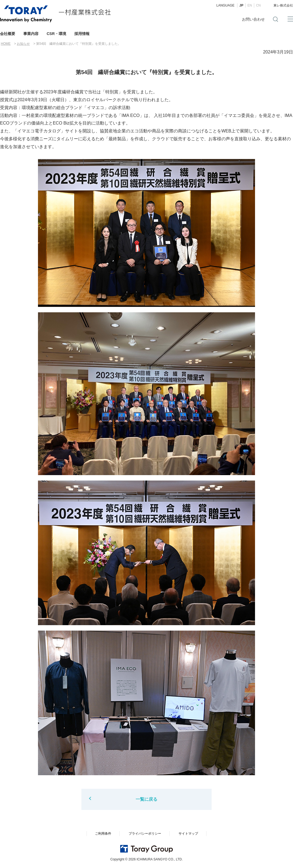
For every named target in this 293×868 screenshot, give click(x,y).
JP (241, 5)
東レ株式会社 (283, 5)
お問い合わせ (253, 19)
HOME (6, 44)
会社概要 (8, 34)
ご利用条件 (103, 834)
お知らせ (23, 44)
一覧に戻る (146, 799)
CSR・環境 (56, 34)
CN (258, 5)
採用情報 (82, 34)
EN (250, 5)
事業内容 (31, 34)
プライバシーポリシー (145, 834)
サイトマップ (188, 834)
